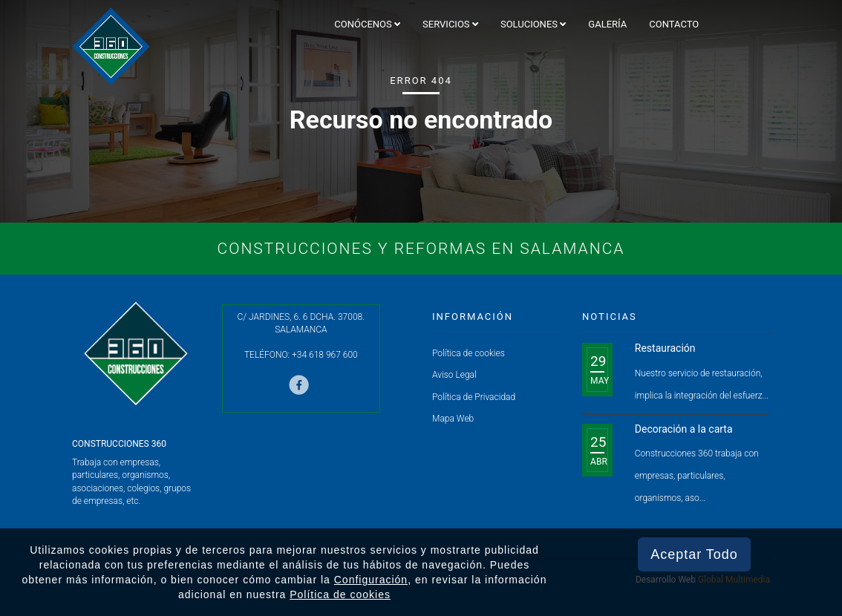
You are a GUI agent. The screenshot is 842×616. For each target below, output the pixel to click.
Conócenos (367, 24)
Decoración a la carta (684, 429)
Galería (607, 24)
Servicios (450, 24)
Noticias (610, 317)
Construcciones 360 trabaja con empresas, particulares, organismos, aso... (697, 476)
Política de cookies (469, 353)
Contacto (674, 24)
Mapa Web (453, 419)
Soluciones (533, 24)
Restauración (665, 348)
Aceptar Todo (694, 554)
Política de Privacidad (474, 397)
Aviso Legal (454, 375)
